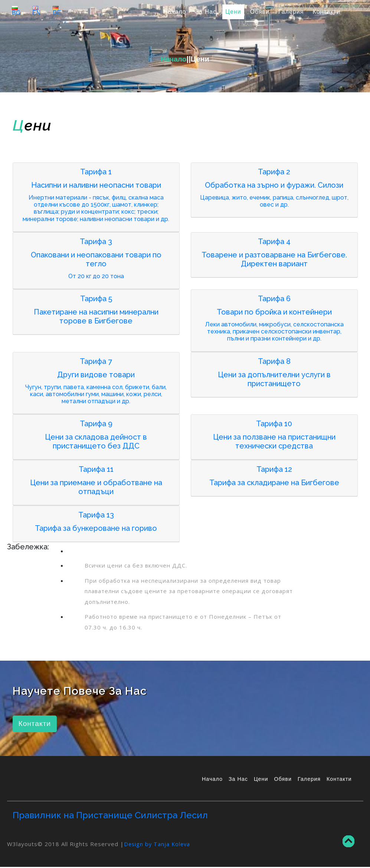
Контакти (326, 12)
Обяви (260, 12)
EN (36, 11)
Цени (233, 12)
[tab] (96, 197)
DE (57, 11)
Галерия (291, 12)
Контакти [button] (35, 724)
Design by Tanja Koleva (158, 845)
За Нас (206, 12)
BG (16, 11)
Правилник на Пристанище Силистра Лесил (110, 816)
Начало (176, 11)
